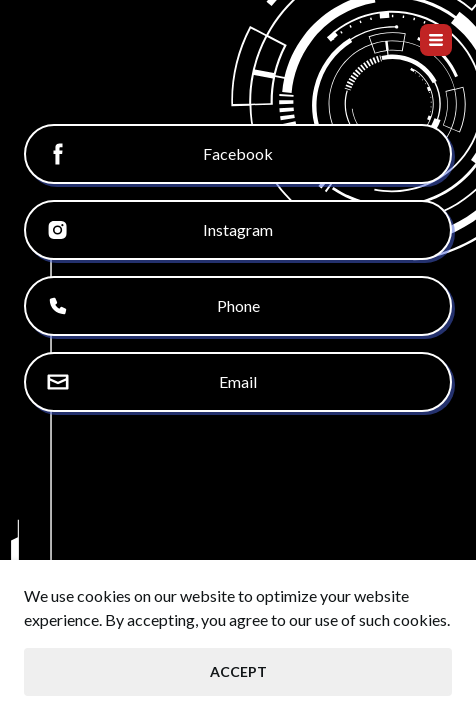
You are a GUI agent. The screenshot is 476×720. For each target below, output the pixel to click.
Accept (238, 671)
